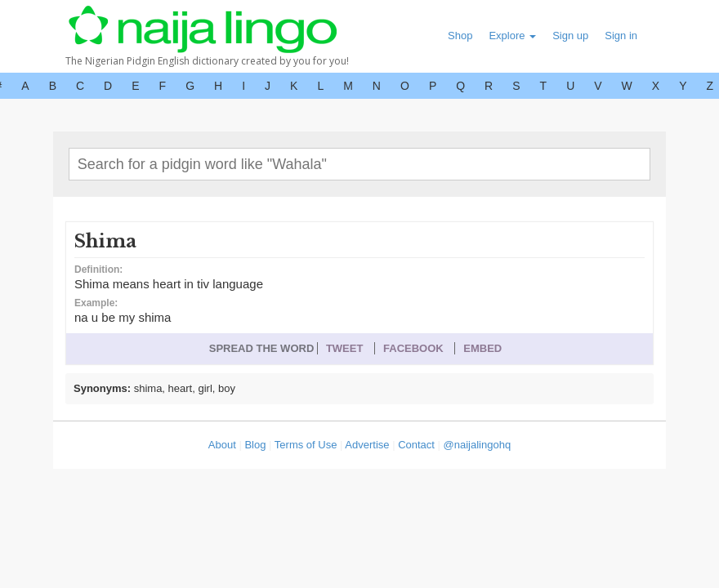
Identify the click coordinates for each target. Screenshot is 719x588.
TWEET (345, 348)
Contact (416, 445)
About (222, 445)
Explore (512, 36)
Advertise (367, 445)
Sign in (621, 36)
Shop (460, 36)
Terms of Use (306, 445)
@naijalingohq (478, 445)
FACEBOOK (413, 348)
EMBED (482, 348)
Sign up (570, 36)
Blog (255, 445)
